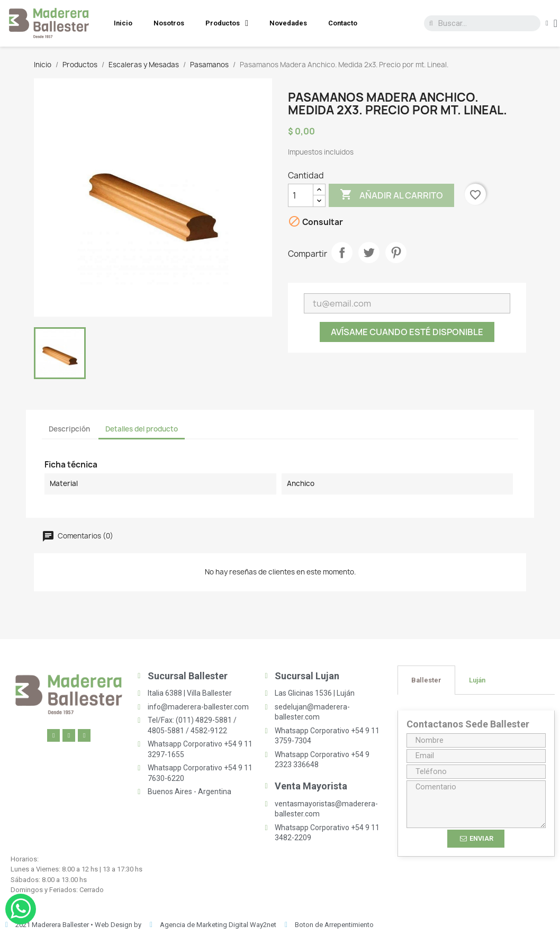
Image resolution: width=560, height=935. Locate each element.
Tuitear (369, 253)
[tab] (426, 680)
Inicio (123, 23)
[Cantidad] (301, 195)
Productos (227, 23)
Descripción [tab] (69, 429)
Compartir (342, 253)
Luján (477, 680)
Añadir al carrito (391, 195)
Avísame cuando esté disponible (407, 332)
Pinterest (396, 253)
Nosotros (169, 23)
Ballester (426, 680)
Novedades (288, 23)
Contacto (343, 23)
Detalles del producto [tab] (142, 429)
